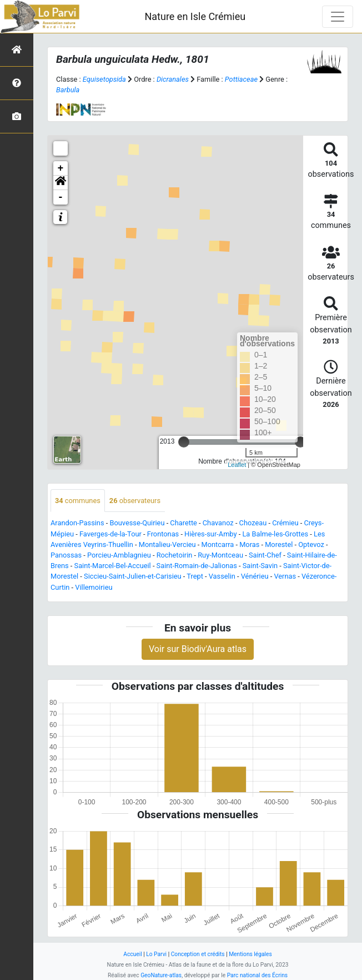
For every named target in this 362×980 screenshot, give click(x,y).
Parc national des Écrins (257, 975)
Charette (183, 523)
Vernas (285, 576)
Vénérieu (255, 576)
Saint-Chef (265, 555)
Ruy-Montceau (220, 555)
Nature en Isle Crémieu (195, 16)
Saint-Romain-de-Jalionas (197, 566)
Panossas (66, 555)
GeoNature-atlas (161, 975)
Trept (195, 576)
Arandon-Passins (77, 523)
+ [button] (61, 168)
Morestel (279, 544)
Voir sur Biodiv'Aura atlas (198, 649)
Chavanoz (218, 523)
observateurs (135, 501)
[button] (61, 183)
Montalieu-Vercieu (167, 544)
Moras (249, 544)
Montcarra (218, 544)
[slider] (184, 442)
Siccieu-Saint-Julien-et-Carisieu (133, 576)
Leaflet (237, 465)
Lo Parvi (156, 954)
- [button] (61, 197)
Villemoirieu (94, 587)
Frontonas (163, 534)
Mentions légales (250, 954)
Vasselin (222, 576)
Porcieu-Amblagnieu (119, 555)
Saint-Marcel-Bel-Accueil (113, 566)
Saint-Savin (260, 566)
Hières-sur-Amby (210, 534)
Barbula (68, 90)
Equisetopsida (104, 79)
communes (78, 501)
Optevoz (311, 544)
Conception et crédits (198, 954)
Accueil (132, 954)
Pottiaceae (241, 79)
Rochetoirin (175, 555)
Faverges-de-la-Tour (110, 534)
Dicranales (173, 79)
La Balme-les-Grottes (275, 534)
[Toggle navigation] (338, 17)
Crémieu (285, 523)
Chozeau (253, 523)
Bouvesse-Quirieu (137, 523)
